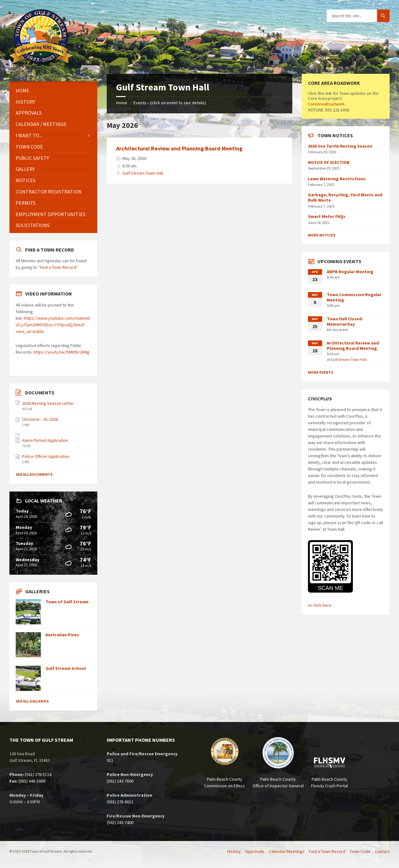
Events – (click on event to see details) (170, 103)
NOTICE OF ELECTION (329, 162)
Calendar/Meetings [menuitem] (287, 851)
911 (110, 760)
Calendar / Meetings (41, 124)
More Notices (322, 235)
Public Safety (32, 158)
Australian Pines (62, 635)
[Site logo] (41, 61)
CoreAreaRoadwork (326, 104)
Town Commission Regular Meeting (354, 297)
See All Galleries (32, 701)
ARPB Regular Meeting (350, 272)
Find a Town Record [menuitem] (327, 851)
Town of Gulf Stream (67, 602)
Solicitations (33, 225)
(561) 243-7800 (120, 781)
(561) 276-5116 (38, 774)
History (25, 102)
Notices (26, 180)
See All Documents (34, 474)
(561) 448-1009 (32, 781)
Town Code (29, 147)
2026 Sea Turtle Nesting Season (340, 146)
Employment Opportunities (51, 214)
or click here (320, 605)
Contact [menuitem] (382, 851)
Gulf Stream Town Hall (143, 173)
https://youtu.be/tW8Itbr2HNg (62, 352)
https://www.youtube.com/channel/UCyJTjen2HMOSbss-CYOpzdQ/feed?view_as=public (53, 325)
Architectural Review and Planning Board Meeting (179, 148)
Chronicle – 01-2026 (40, 419)
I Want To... (29, 135)
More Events (321, 372)
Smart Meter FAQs (327, 216)
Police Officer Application (46, 456)
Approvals (29, 113)
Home (122, 103)
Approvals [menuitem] (255, 851)
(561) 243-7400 (120, 822)
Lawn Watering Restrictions (337, 179)
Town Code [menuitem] (360, 851)
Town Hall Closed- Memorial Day (345, 321)
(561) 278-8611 (120, 802)
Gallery (25, 169)
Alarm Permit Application (45, 440)
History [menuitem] (234, 851)
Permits (26, 203)
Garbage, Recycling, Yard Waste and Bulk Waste (345, 197)
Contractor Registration (49, 192)
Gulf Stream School (66, 668)
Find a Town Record (58, 267)
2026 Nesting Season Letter (48, 403)
